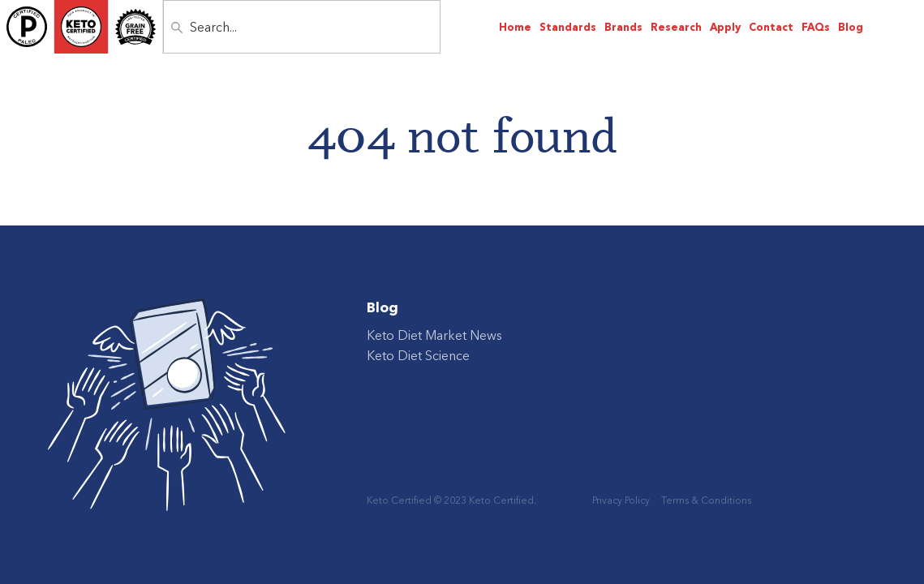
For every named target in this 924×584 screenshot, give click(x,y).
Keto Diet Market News (434, 335)
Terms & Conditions (706, 500)
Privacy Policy (621, 500)
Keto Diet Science (418, 355)
